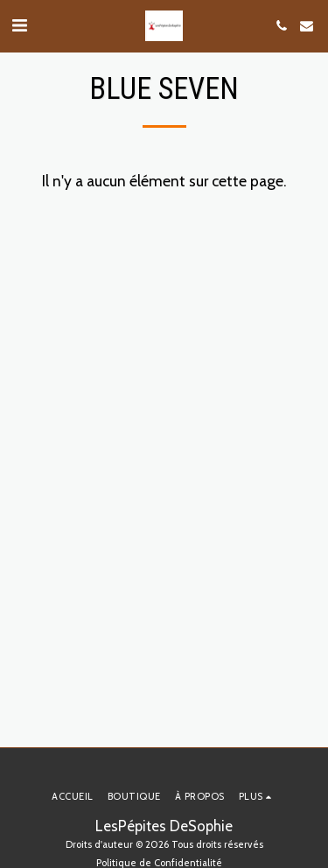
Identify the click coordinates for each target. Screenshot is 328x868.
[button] (19, 25)
